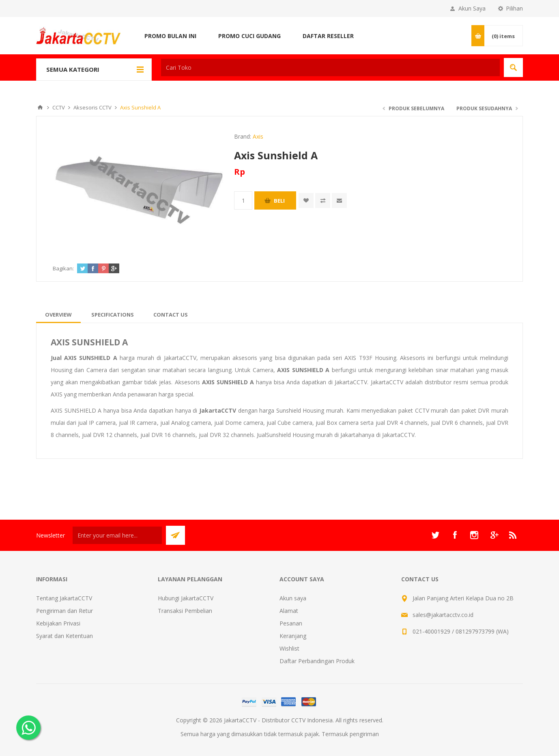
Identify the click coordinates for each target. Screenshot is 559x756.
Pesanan (291, 623)
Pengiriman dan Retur (64, 611)
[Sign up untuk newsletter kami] (117, 535)
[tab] (58, 315)
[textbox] (330, 67)
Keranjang (293, 636)
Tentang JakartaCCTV (64, 598)
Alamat (289, 611)
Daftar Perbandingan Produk (317, 661)
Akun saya (293, 598)
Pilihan (514, 8)
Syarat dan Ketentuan (64, 636)
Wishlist (289, 648)
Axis (258, 136)
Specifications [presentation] (113, 315)
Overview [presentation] (58, 315)
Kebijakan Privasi (58, 623)
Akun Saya (472, 8)
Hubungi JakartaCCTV (186, 598)
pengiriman (364, 734)
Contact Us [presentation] (171, 315)
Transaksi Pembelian (185, 611)
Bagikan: (63, 268)
